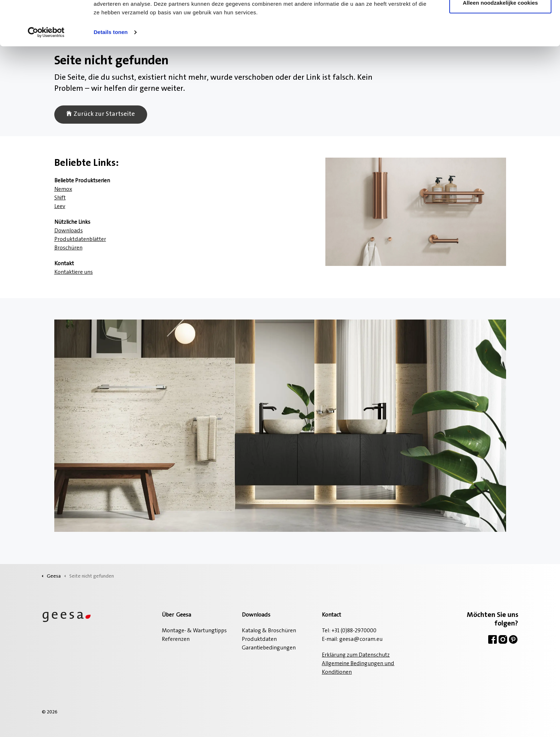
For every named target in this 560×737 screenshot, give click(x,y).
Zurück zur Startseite (101, 115)
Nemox (63, 189)
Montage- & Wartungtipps (194, 631)
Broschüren (68, 248)
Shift (60, 198)
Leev (60, 207)
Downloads (69, 231)
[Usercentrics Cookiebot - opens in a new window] (46, 71)
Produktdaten (259, 639)
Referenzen (176, 639)
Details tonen (111, 71)
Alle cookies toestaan (500, 19)
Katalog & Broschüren (269, 631)
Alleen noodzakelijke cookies (500, 42)
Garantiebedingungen (269, 648)
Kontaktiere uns (74, 272)
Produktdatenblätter (80, 239)
